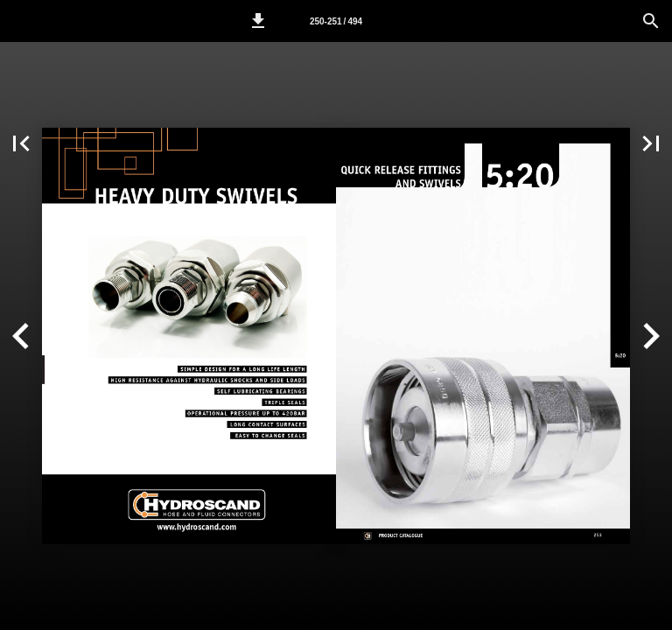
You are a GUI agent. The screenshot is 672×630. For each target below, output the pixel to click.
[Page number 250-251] (336, 21)
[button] (258, 21)
